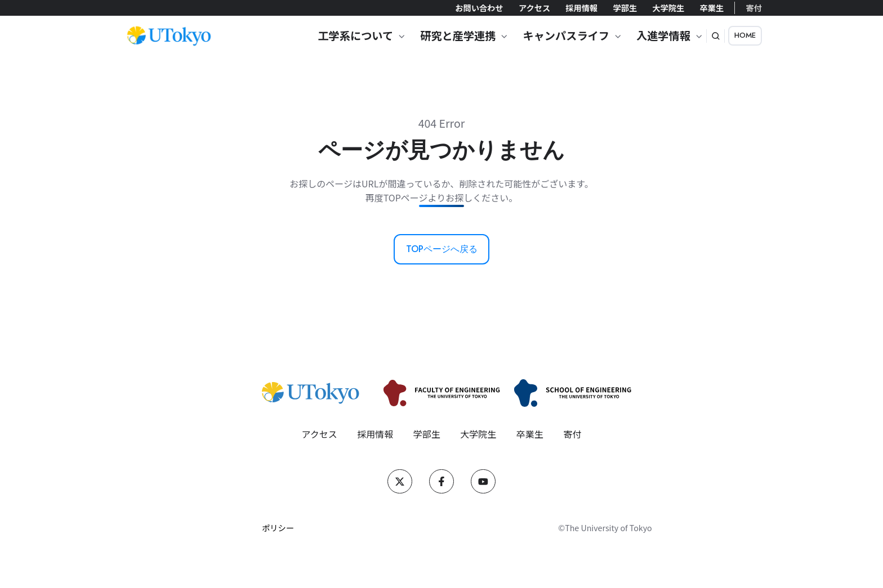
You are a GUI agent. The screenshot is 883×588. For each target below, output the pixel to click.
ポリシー (278, 528)
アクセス (534, 8)
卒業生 (712, 8)
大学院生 (668, 8)
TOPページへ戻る (442, 249)
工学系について (355, 35)
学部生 (625, 8)
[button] (716, 36)
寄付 (754, 8)
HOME (745, 35)
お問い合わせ (479, 8)
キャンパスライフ (566, 35)
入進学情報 (663, 35)
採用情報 (581, 8)
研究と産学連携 (458, 35)
